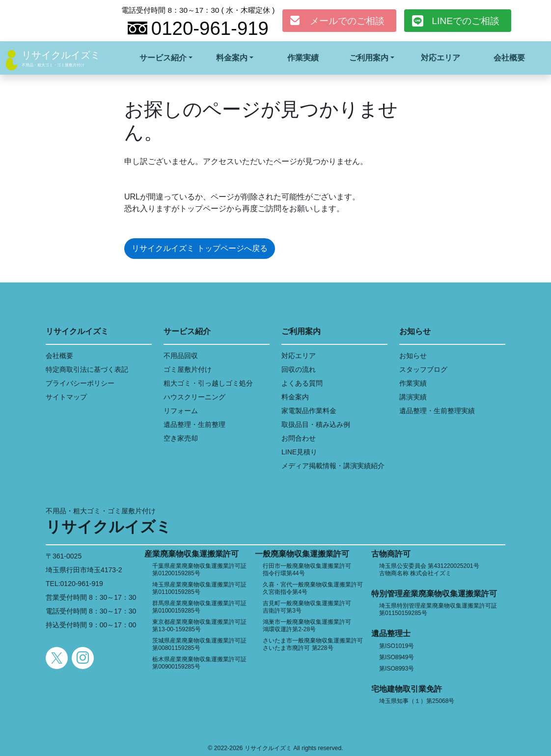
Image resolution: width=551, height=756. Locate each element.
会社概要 (509, 58)
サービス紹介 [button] (163, 58)
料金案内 (295, 397)
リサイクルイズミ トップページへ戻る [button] (199, 248)
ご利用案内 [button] (369, 58)
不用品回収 (181, 356)
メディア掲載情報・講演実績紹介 (333, 466)
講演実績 (413, 397)
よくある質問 (302, 383)
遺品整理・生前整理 (194, 424)
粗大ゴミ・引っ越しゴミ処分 (208, 383)
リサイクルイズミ (61, 55)
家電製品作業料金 (309, 411)
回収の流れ (299, 369)
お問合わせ (299, 438)
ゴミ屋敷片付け (188, 369)
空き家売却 (181, 438)
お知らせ (413, 356)
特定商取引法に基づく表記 (87, 369)
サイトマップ (66, 397)
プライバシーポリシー (80, 383)
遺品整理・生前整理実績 (437, 411)
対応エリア (441, 58)
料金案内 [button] (232, 58)
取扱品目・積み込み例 (316, 424)
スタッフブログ (423, 369)
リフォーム (181, 411)
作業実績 (303, 58)
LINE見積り (299, 452)
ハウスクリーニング (194, 397)
